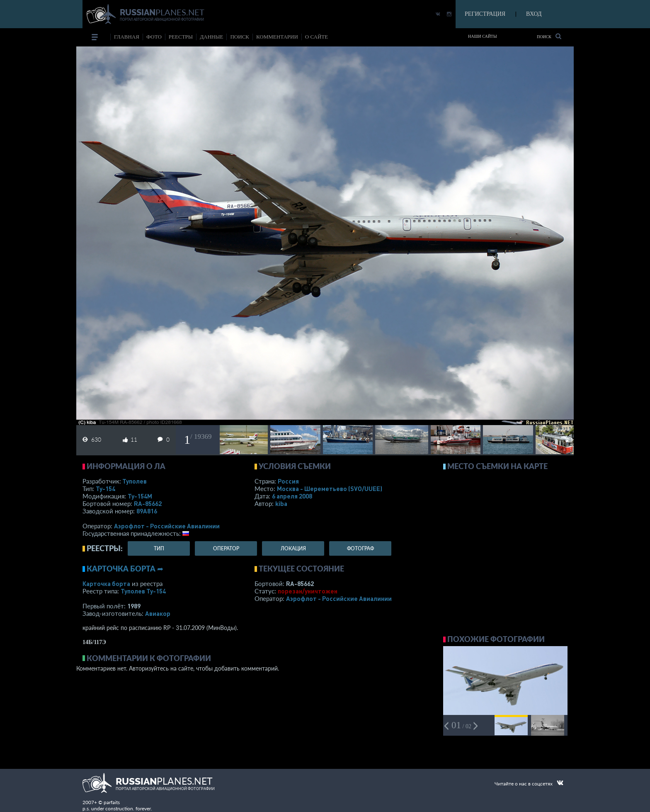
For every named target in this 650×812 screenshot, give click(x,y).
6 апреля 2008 (292, 496)
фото (154, 37)
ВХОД (534, 14)
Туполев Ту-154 (143, 591)
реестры (181, 37)
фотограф (360, 548)
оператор (226, 548)
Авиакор (158, 613)
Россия (288, 481)
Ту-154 (106, 489)
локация (293, 548)
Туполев (135, 481)
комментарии (277, 37)
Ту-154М (140, 496)
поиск (240, 37)
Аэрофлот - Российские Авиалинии (167, 526)
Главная (127, 37)
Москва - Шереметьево (330, 489)
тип (159, 548)
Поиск (549, 36)
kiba (281, 503)
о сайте (317, 37)
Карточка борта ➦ (125, 569)
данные (211, 37)
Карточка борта (106, 583)
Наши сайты (483, 36)
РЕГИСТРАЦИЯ (485, 14)
